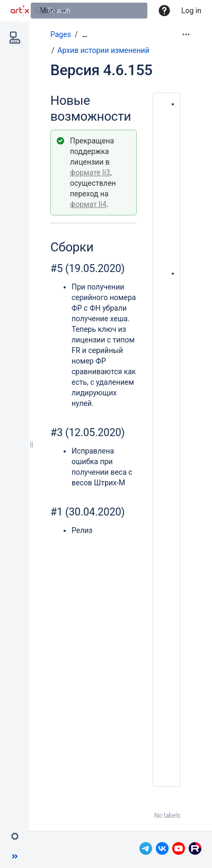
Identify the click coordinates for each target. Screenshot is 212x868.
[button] (164, 11)
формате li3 (90, 173)
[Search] (39, 11)
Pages (61, 34)
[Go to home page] (20, 11)
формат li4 (88, 204)
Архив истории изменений (103, 50)
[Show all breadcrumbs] (85, 35)
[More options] (186, 34)
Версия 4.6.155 (101, 70)
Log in (191, 11)
